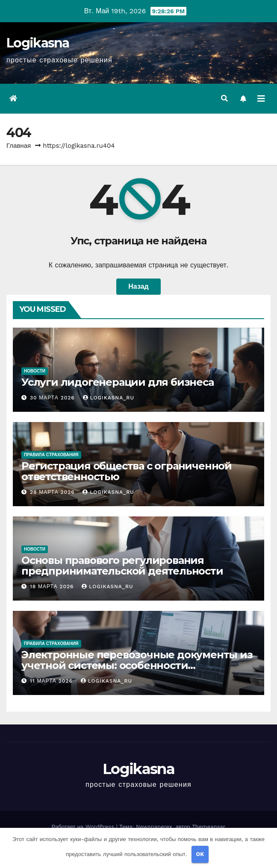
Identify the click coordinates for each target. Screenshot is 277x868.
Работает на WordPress (84, 827)
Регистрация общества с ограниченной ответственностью (127, 471)
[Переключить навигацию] (261, 99)
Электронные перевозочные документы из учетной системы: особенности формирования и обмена (137, 665)
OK (200, 854)
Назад (138, 286)
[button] (224, 98)
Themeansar (209, 827)
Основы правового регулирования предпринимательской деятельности (122, 566)
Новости (35, 371)
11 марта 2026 (52, 681)
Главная (19, 146)
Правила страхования (51, 455)
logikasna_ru (109, 398)
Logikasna (38, 43)
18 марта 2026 (53, 586)
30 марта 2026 (53, 398)
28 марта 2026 (53, 492)
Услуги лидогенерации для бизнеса (118, 382)
